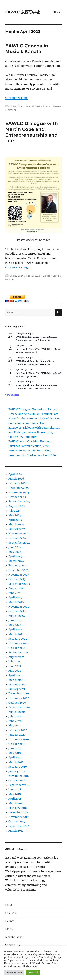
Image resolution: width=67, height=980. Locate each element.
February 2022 (18, 639)
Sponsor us (12, 945)
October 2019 (17, 744)
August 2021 (16, 657)
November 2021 (19, 643)
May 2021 (15, 671)
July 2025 (15, 511)
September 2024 (19, 543)
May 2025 (15, 515)
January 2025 (17, 529)
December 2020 (19, 693)
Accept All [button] (33, 973)
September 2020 (19, 707)
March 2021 (16, 680)
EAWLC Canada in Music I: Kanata (27, 49)
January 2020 (17, 735)
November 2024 (19, 533)
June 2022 (15, 620)
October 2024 (17, 538)
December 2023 (19, 570)
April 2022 (15, 629)
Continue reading (16, 98)
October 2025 (17, 497)
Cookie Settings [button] (14, 973)
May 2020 (15, 725)
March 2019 (16, 762)
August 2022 (17, 616)
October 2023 (17, 579)
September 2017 (19, 826)
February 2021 (18, 684)
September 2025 (19, 501)
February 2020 (18, 730)
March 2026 (16, 479)
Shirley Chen (17, 106)
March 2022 (16, 634)
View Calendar (12, 395)
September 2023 (19, 584)
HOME (9, 905)
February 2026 (18, 483)
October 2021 (17, 648)
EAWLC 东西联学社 (22, 12)
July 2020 (15, 716)
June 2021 (15, 666)
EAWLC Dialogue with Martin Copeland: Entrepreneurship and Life (31, 132)
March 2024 (16, 561)
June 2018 (15, 789)
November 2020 (19, 698)
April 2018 (15, 799)
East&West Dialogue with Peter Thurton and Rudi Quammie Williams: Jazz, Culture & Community (34, 432)
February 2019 (18, 767)
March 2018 (16, 803)
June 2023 (15, 593)
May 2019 (15, 753)
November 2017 (19, 817)
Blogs (9, 929)
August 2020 (17, 712)
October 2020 (17, 703)
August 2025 (17, 506)
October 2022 (17, 611)
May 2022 (15, 625)
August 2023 (17, 588)
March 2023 (16, 602)
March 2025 (16, 524)
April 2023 (15, 597)
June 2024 (15, 547)
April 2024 (15, 556)
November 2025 (19, 492)
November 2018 (19, 776)
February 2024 (18, 565)
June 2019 (15, 748)
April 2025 (15, 520)
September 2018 (19, 785)
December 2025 (19, 488)
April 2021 (15, 675)
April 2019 (15, 757)
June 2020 (15, 721)
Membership (14, 937)
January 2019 (17, 771)
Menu (56, 12)
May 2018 (15, 794)
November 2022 (19, 607)
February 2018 (18, 808)
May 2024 (15, 552)
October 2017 (17, 821)
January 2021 (17, 689)
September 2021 (19, 652)
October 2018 (17, 780)
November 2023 (19, 575)
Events (47, 106)
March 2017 (16, 831)
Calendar (11, 913)
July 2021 (14, 661)
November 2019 (19, 739)
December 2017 (18, 812)
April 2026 (15, 474)
